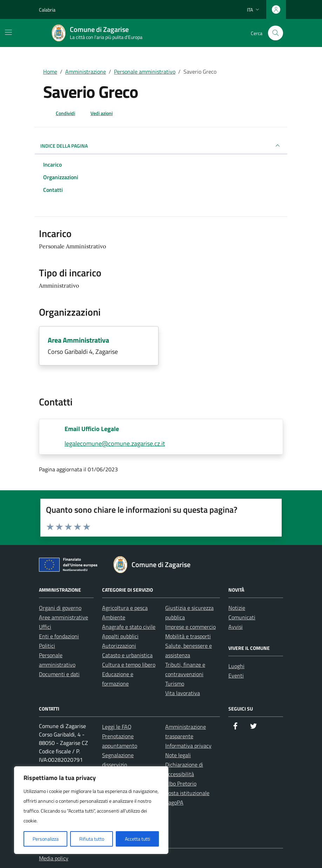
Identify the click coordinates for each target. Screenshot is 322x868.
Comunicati (242, 617)
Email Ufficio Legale (92, 429)
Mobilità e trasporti (188, 636)
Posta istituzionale (187, 793)
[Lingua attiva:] (254, 9)
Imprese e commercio (190, 627)
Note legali (178, 755)
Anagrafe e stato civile (129, 627)
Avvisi (236, 627)
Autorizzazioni (119, 646)
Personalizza (46, 839)
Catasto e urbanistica (127, 655)
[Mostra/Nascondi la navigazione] (8, 32)
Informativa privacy (188, 746)
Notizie (237, 608)
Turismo (175, 684)
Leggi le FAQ (117, 727)
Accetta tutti (137, 839)
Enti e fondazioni (59, 636)
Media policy (54, 858)
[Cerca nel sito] (276, 33)
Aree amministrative (63, 617)
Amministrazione (86, 72)
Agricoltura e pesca (125, 608)
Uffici (45, 627)
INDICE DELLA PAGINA (161, 146)
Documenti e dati (59, 674)
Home (50, 72)
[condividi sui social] (60, 113)
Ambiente (114, 617)
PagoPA (174, 802)
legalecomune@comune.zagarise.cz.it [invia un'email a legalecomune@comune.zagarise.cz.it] (115, 443)
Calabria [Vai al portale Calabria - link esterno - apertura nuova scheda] (47, 10)
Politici (47, 646)
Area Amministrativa (78, 340)
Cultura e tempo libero (129, 665)
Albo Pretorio (181, 783)
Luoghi (236, 666)
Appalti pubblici (120, 636)
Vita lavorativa (183, 693)
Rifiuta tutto (92, 839)
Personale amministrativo (145, 72)
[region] (91, 810)
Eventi (236, 675)
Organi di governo (60, 608)
